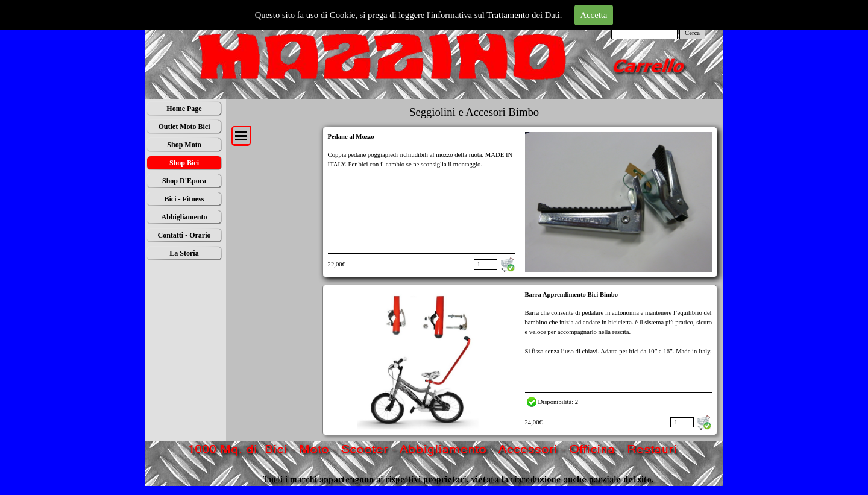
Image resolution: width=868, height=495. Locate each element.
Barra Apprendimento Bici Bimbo (572, 295)
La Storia (184, 253)
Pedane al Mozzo (351, 137)
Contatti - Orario (184, 235)
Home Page (184, 109)
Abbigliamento (184, 217)
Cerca (692, 33)
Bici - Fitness (184, 199)
